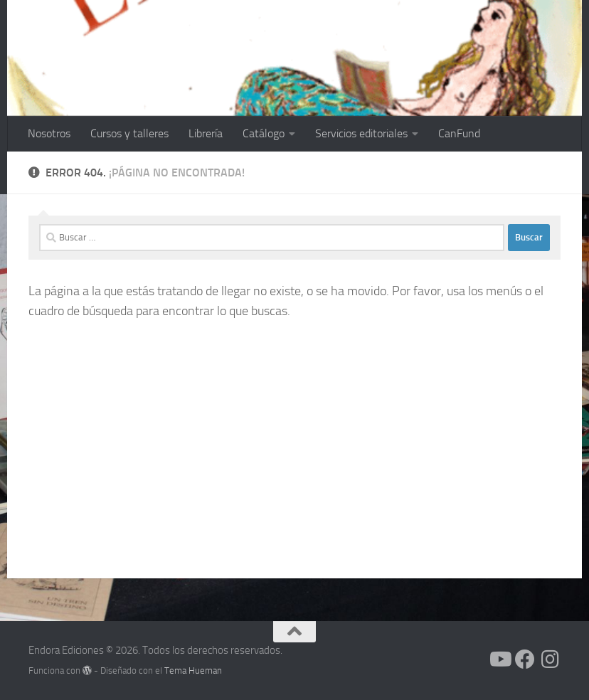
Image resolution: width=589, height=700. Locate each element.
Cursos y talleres (129, 133)
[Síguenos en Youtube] (499, 659)
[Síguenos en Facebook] (525, 659)
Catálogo (264, 133)
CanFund (459, 133)
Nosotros (49, 133)
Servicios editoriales (361, 133)
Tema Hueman (193, 670)
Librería (206, 133)
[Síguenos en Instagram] (551, 659)
